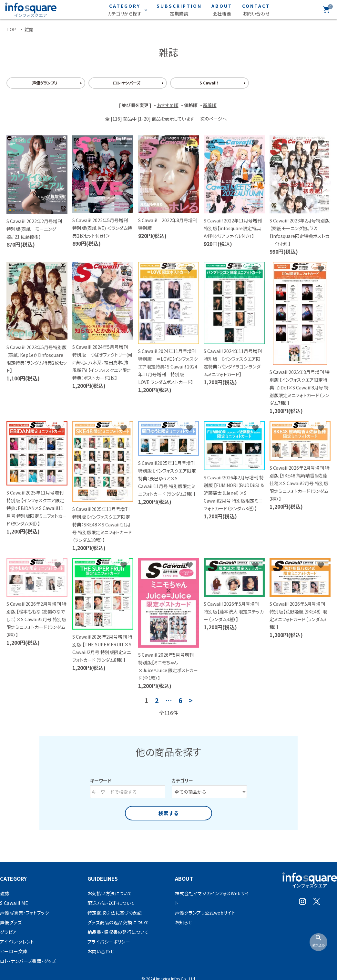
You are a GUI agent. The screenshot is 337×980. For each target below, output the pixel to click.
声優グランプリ (45, 83)
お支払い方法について (110, 893)
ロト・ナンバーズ (127, 83)
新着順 (210, 105)
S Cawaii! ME (14, 903)
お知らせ (184, 922)
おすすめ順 (168, 105)
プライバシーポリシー (109, 942)
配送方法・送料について (111, 903)
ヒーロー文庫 (14, 951)
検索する (168, 813)
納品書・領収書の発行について (118, 932)
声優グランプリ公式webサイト (205, 913)
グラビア (9, 932)
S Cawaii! (209, 83)
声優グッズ (11, 922)
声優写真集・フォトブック (25, 913)
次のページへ (214, 119)
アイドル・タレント (17, 942)
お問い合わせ (101, 951)
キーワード (101, 780)
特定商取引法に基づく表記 (115, 913)
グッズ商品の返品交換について (118, 922)
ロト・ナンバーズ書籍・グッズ (28, 961)
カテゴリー (182, 780)
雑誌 (5, 893)
